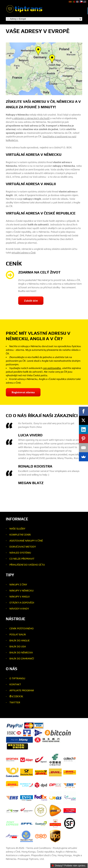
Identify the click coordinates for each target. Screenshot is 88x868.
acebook (17, 696)
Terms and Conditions (39, 848)
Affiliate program (22, 690)
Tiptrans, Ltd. (37, 859)
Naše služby (17, 529)
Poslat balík (18, 634)
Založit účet (31, 301)
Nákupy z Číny (18, 584)
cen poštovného (52, 368)
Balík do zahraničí (22, 658)
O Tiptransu (17, 678)
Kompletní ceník (20, 535)
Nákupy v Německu (21, 591)
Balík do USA (18, 646)
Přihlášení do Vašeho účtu (27, 565)
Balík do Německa (21, 652)
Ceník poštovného (22, 628)
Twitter (15, 702)
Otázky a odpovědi (22, 603)
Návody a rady (19, 609)
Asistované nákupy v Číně (26, 541)
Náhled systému (20, 553)
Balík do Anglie (20, 640)
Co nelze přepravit (22, 559)
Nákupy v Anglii (20, 597)
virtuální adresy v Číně (23, 253)
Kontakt (15, 684)
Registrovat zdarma (23, 392)
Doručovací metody (23, 547)
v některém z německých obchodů (31, 118)
